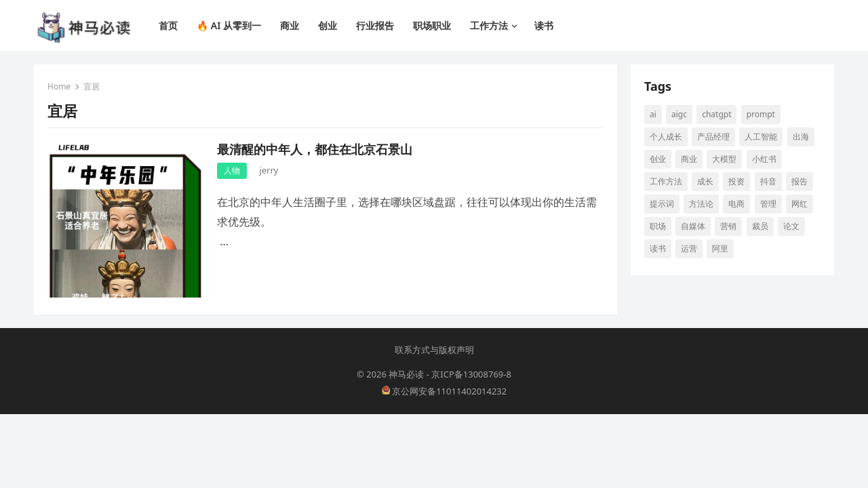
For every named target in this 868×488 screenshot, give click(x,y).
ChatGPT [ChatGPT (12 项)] (716, 114)
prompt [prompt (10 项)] (761, 114)
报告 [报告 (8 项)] (800, 181)
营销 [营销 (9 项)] (728, 226)
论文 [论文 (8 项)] (791, 226)
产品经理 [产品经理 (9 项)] (713, 137)
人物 (232, 170)
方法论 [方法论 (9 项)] (701, 204)
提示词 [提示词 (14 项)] (662, 204)
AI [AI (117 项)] (653, 114)
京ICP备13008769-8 (471, 374)
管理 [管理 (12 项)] (768, 204)
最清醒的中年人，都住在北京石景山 (315, 149)
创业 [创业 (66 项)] (658, 159)
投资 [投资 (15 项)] (736, 181)
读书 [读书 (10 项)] (658, 248)
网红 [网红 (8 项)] (800, 204)
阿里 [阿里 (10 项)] (720, 248)
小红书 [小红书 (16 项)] (764, 159)
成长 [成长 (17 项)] (705, 181)
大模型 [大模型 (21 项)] (724, 159)
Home (59, 86)
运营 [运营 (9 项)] (689, 248)
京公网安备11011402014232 (445, 391)
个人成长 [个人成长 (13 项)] (666, 137)
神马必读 (406, 374)
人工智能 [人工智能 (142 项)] (761, 137)
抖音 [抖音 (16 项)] (768, 181)
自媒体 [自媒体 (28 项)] (693, 226)
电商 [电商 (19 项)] (736, 204)
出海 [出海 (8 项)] (801, 137)
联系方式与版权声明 (434, 350)
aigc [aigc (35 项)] (679, 114)
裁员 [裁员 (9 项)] (760, 226)
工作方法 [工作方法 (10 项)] (666, 181)
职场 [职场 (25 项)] (658, 226)
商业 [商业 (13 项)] (689, 159)
